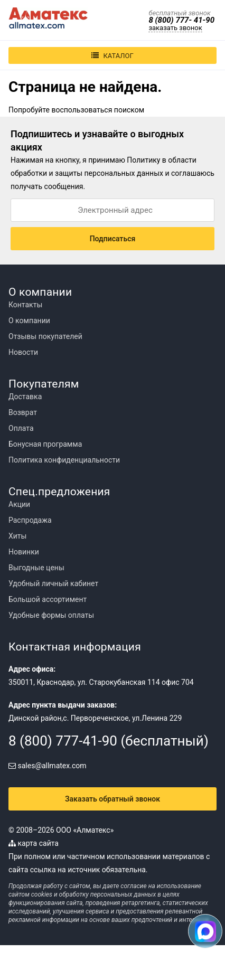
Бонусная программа (45, 444)
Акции (19, 504)
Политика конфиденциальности (64, 460)
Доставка (25, 397)
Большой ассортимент (48, 599)
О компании (29, 321)
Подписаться (113, 239)
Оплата (21, 428)
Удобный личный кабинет (53, 583)
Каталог (112, 56)
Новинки (24, 552)
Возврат (23, 412)
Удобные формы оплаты (51, 615)
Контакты (25, 305)
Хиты (17, 536)
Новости (23, 352)
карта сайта (34, 843)
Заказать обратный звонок (112, 799)
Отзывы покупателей (45, 336)
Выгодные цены (36, 568)
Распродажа (30, 520)
